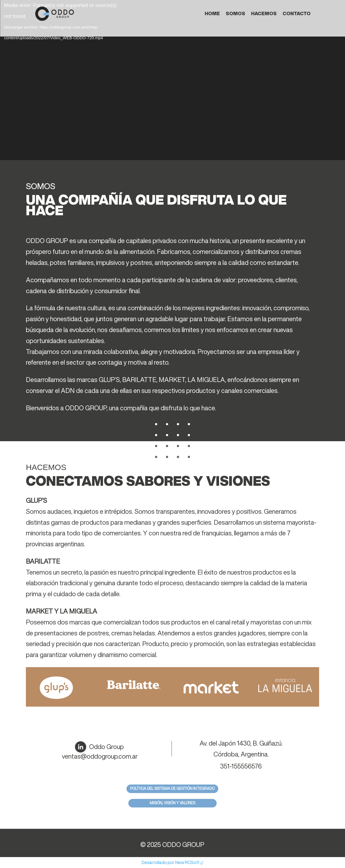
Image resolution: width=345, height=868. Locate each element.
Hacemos (264, 13)
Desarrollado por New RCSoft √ (172, 862)
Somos (235, 13)
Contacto (297, 13)
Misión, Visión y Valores (172, 803)
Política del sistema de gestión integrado (172, 789)
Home (212, 13)
